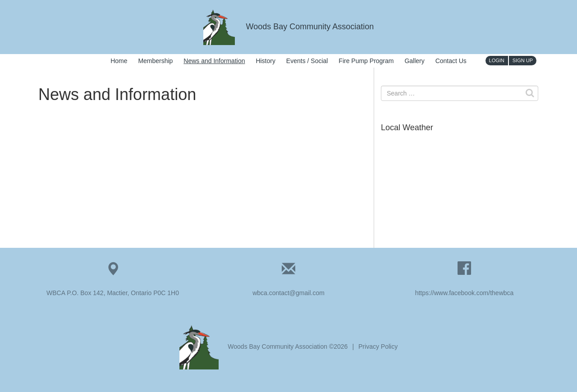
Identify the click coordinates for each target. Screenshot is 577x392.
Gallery (414, 61)
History (266, 61)
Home (119, 61)
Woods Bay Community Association (289, 27)
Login (497, 60)
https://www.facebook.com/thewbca (465, 293)
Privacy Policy (378, 346)
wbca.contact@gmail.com (288, 293)
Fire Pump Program (366, 61)
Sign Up (523, 60)
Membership (155, 61)
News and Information (214, 61)
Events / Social (307, 61)
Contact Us (451, 61)
